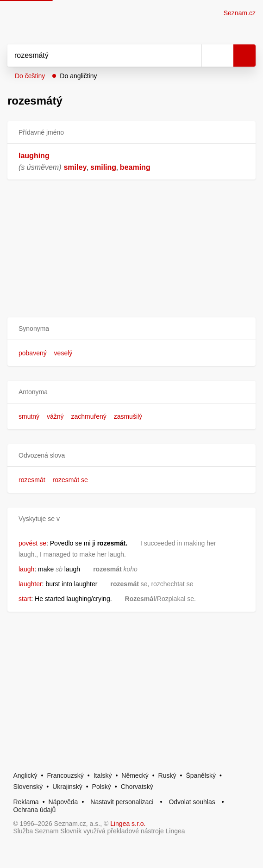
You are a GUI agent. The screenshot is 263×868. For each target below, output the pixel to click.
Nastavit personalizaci (122, 802)
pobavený (33, 353)
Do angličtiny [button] (78, 76)
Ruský (167, 775)
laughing (34, 156)
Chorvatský (137, 787)
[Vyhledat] (94, 56)
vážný (55, 416)
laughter (30, 584)
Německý (135, 775)
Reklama (26, 802)
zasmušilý (128, 416)
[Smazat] (191, 56)
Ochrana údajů (34, 810)
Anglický (25, 775)
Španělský (201, 775)
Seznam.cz (240, 13)
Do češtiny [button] (30, 76)
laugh (26, 569)
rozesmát (32, 480)
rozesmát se (70, 480)
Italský (103, 775)
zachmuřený (88, 416)
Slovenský (28, 787)
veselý (63, 353)
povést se (32, 543)
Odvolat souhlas (192, 802)
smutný (29, 416)
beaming (135, 167)
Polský (102, 787)
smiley (75, 167)
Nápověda (63, 802)
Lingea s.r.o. (128, 824)
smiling (103, 167)
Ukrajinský (67, 787)
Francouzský (65, 775)
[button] (131, 329)
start (25, 599)
